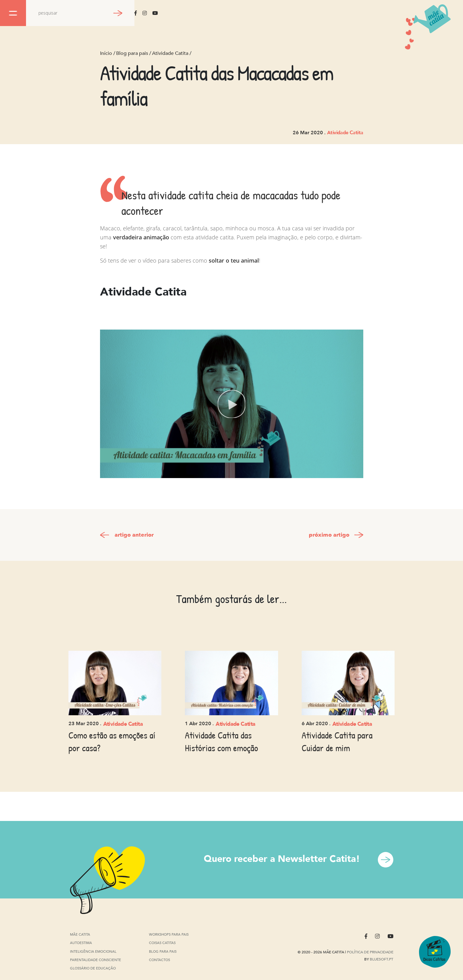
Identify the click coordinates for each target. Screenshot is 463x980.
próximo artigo (329, 535)
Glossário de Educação (93, 969)
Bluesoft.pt (382, 959)
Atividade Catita (170, 53)
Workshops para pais (169, 935)
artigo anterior (134, 535)
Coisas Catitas (162, 943)
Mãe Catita (81, 935)
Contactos (159, 960)
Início (106, 53)
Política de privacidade (370, 952)
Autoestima (81, 944)
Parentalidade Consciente (96, 960)
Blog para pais (132, 53)
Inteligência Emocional (93, 952)
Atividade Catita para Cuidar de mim (337, 741)
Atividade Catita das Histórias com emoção (221, 741)
